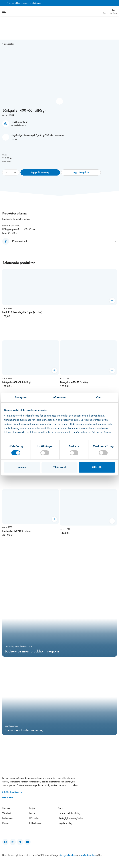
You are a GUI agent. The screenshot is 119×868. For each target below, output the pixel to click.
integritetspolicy (68, 855)
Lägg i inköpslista (81, 172)
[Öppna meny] (4, 11)
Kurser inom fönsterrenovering (24, 730)
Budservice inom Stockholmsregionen (33, 651)
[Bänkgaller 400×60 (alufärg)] (31, 375)
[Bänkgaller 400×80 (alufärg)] (88, 375)
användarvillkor (88, 855)
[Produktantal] (11, 172)
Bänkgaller (9, 44)
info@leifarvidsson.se (13, 792)
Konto (105, 13)
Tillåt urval (59, 467)
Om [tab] (98, 397)
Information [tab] (59, 397)
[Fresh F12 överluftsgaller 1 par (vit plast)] (59, 302)
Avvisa (22, 467)
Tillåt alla (97, 467)
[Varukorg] (113, 10)
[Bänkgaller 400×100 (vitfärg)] (31, 524)
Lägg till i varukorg (40, 172)
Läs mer (15, 139)
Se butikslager (18, 125)
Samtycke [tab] (21, 397)
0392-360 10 (9, 798)
